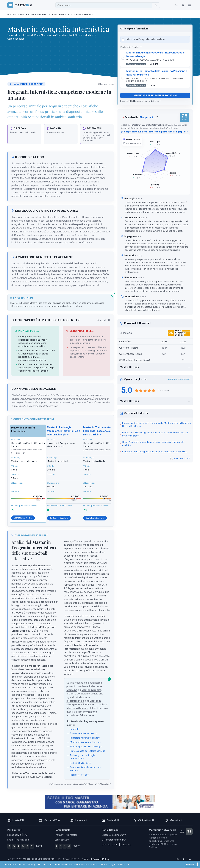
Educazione (87, 715)
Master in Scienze (77, 708)
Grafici (115, 845)
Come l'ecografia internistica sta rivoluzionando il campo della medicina (153, 444)
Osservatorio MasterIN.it (114, 840)
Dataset (106, 845)
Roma (153, 85)
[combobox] (105, 5)
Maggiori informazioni (119, 864)
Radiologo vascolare (80, 763)
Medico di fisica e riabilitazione (85, 742)
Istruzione (72, 715)
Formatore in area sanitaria (83, 733)
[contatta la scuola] (100, 802)
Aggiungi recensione (179, 379)
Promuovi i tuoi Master (66, 835)
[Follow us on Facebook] (184, 859)
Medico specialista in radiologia (86, 746)
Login (10, 840)
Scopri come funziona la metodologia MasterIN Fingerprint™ (154, 132)
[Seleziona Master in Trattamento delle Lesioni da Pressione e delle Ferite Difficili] (123, 78)
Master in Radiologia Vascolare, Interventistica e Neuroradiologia (64, 431)
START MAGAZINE (182, 458)
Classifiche (126, 845)
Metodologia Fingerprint (114, 835)
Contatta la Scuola (23, 518)
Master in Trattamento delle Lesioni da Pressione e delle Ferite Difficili (100, 431)
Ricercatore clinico (79, 775)
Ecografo (75, 729)
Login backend (62, 840)
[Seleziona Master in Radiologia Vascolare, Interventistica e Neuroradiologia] (123, 58)
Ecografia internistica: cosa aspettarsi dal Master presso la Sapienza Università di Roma (156, 425)
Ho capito (191, 864)
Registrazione (22, 840)
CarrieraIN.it (113, 820)
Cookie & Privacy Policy (95, 859)
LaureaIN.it (81, 820)
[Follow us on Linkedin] (190, 859)
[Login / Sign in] (183, 5)
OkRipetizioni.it (146, 820)
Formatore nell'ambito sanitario (85, 738)
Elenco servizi (14, 835)
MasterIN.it (19, 820)
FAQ (26, 835)
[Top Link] (190, 5)
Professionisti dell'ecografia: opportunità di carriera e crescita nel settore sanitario (155, 434)
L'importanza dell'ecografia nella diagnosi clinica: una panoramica (155, 452)
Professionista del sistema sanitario (88, 751)
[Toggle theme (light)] (176, 5)
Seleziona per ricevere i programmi (155, 95)
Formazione (90, 712)
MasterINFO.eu (52, 820)
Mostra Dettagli (129, 367)
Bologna (154, 64)
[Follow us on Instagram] (178, 859)
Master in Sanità (91, 690)
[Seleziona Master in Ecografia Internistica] (123, 40)
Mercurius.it (176, 820)
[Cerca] (156, 5)
